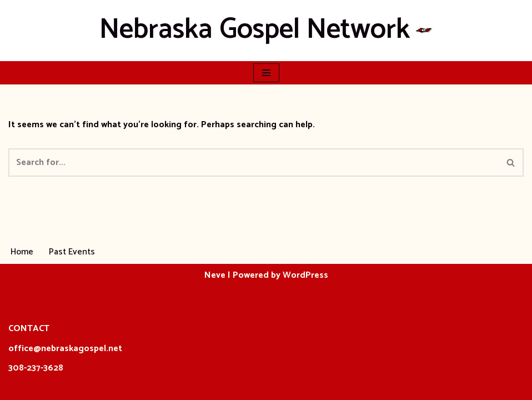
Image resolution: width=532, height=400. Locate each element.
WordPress (305, 275)
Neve (215, 275)
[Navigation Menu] (266, 73)
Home (22, 252)
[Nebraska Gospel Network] (266, 31)
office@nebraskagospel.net (65, 349)
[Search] (254, 162)
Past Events (72, 252)
